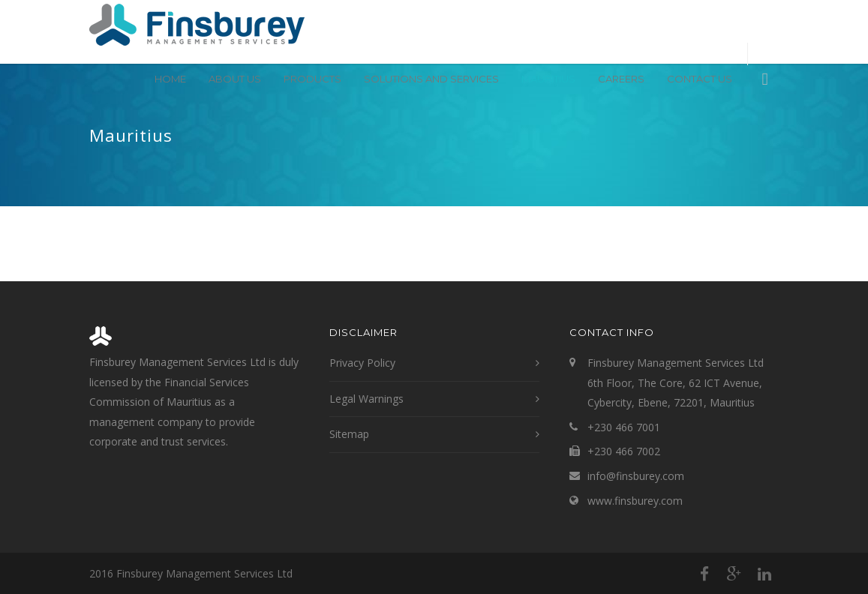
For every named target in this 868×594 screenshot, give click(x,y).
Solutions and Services (431, 79)
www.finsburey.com (635, 501)
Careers (621, 79)
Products (312, 79)
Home (170, 79)
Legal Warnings (366, 399)
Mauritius (548, 79)
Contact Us (700, 79)
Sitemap (349, 434)
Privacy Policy (362, 363)
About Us (235, 79)
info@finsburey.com (636, 476)
